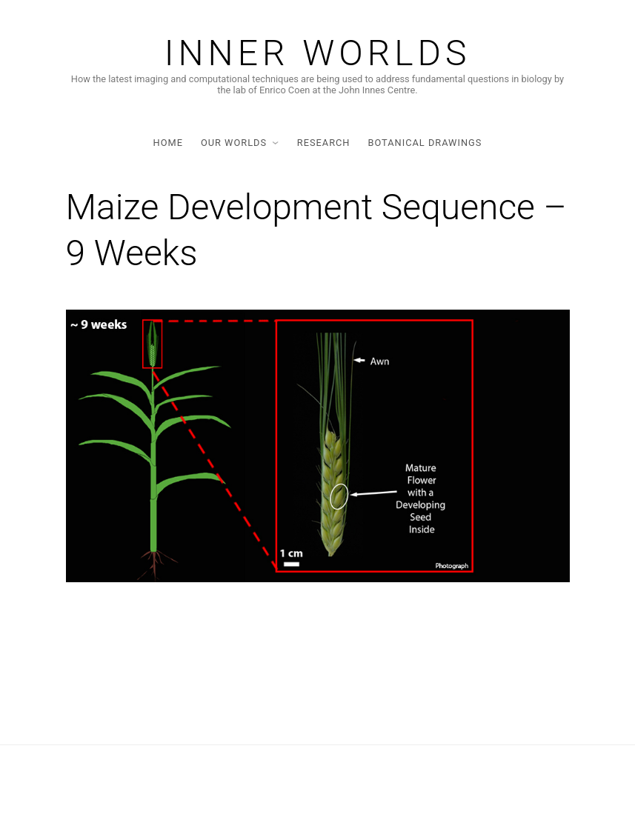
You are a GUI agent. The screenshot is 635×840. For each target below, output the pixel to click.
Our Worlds (234, 143)
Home (168, 143)
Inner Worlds (318, 53)
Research (324, 143)
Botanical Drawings (425, 143)
